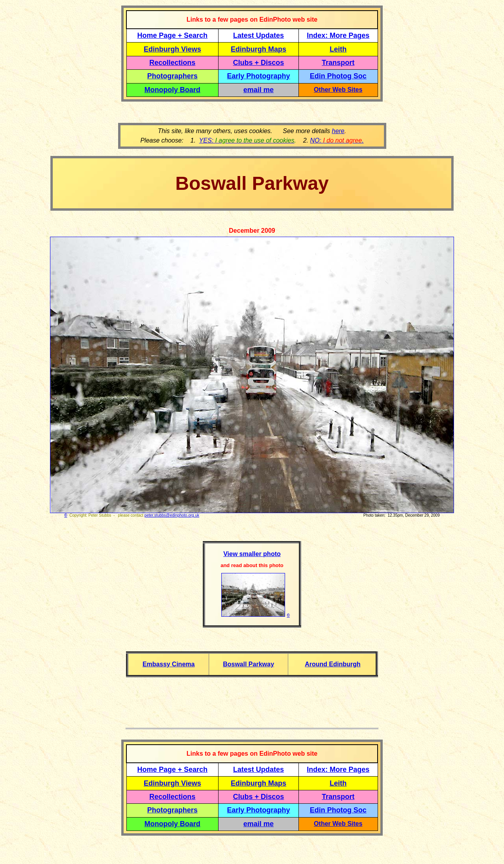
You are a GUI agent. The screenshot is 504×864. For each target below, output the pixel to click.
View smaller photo (252, 554)
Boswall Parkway (248, 664)
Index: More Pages (338, 35)
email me (258, 90)
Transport (338, 63)
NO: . (337, 140)
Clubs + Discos (259, 63)
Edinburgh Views (172, 49)
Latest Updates (258, 35)
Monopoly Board (172, 90)
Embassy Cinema (169, 664)
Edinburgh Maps (258, 49)
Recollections (172, 63)
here (338, 131)
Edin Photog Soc (338, 76)
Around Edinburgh (333, 664)
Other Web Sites (338, 90)
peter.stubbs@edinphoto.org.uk (172, 515)
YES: (247, 140)
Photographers (172, 76)
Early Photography (259, 76)
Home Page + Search (173, 35)
